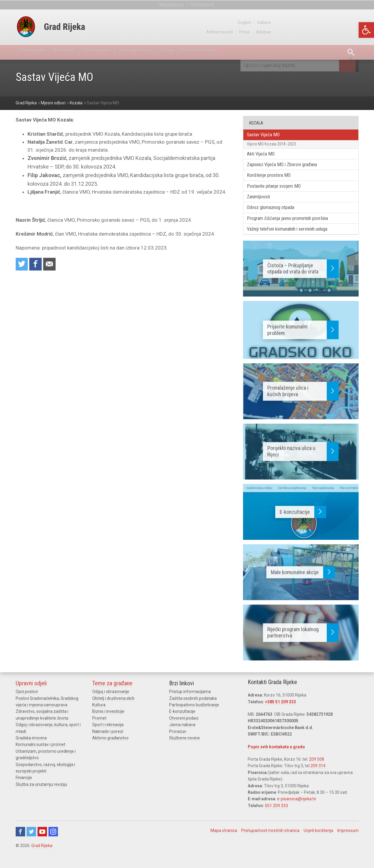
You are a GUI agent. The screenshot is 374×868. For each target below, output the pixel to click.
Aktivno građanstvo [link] (110, 751)
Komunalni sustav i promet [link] (41, 758)
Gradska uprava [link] (37, 52)
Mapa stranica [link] (224, 843)
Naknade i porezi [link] (108, 744)
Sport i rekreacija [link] (108, 738)
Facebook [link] (20, 845)
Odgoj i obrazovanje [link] (111, 705)
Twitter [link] (31, 845)
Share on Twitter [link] (23, 265)
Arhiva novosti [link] (305, 32)
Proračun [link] (178, 744)
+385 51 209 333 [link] (280, 715)
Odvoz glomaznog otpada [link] (276, 217)
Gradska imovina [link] (31, 751)
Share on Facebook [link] (38, 265)
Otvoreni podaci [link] (184, 731)
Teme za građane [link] (118, 52)
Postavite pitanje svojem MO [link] (280, 194)
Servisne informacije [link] (248, 52)
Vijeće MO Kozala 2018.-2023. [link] (277, 146)
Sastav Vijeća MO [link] (268, 136)
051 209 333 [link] (276, 819)
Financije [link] (24, 791)
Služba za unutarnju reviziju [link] (41, 797)
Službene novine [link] (184, 751)
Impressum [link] (348, 843)
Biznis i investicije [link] (108, 725)
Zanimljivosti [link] (263, 206)
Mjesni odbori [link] (77, 52)
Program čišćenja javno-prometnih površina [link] (295, 230)
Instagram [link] (53, 845)
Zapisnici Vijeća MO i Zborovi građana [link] (289, 170)
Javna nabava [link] (182, 738)
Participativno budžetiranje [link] (194, 718)
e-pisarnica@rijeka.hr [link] (297, 812)
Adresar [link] (351, 32)
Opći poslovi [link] (27, 705)
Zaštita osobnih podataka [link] (193, 711)
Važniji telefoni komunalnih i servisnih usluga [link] (297, 241)
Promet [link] (99, 731)
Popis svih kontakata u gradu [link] (276, 760)
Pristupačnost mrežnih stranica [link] (270, 843)
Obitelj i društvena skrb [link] (113, 711)
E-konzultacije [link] (182, 725)
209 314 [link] (318, 779)
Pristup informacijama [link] (190, 705)
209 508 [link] (316, 772)
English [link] (331, 22)
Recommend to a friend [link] (54, 265)
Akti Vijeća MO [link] (264, 158)
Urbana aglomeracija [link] (167, 52)
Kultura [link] (99, 718)
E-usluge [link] (207, 52)
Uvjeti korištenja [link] (318, 843)
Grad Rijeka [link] (42, 859)
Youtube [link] (42, 845)
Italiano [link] (352, 22)
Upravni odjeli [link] (31, 697)
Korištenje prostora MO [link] (274, 182)
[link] (366, 30)
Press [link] (331, 32)
